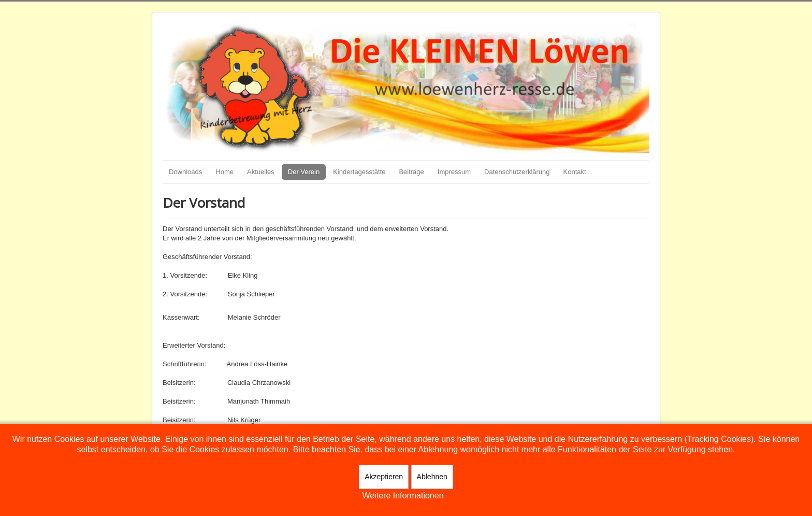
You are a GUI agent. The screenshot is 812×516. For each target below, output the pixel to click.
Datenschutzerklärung (517, 172)
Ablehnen (432, 477)
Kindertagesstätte (359, 172)
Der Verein (304, 172)
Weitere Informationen (403, 496)
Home (224, 172)
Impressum (454, 172)
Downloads (185, 172)
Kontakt (575, 172)
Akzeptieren (384, 477)
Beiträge (411, 172)
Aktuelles (261, 172)
